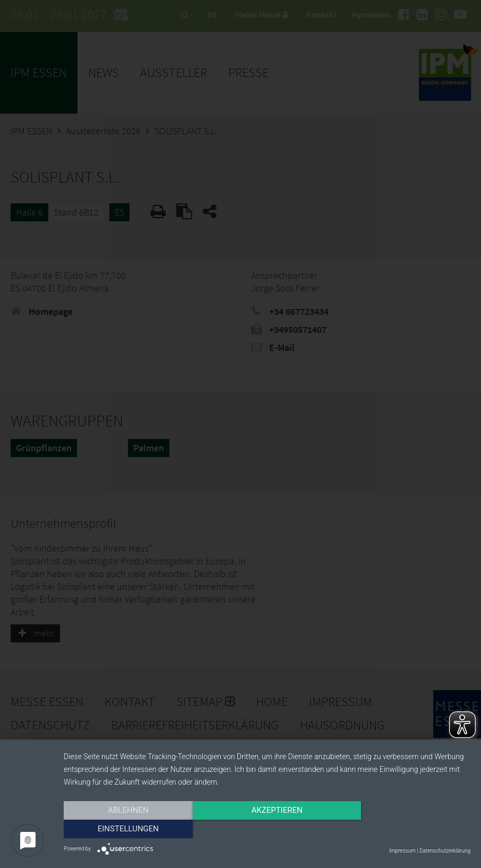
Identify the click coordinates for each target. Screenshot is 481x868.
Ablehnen (125, 829)
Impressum (402, 851)
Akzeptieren (267, 829)
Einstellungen (409, 829)
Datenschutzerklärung (445, 851)
